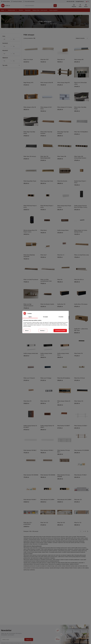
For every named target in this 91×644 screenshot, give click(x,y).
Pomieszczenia (12, 10)
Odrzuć (27, 331)
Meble (3, 10)
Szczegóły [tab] (45, 317)
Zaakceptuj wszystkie (60, 331)
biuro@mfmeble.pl (80, 1)
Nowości (21, 10)
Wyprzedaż (28, 10)
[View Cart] (86, 6)
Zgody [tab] (30, 317)
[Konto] (80, 6)
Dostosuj (43, 331)
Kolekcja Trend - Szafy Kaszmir (40, 10)
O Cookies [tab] (61, 317)
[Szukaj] (55, 6)
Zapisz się (29, 640)
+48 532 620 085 (70, 1)
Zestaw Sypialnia (53, 10)
